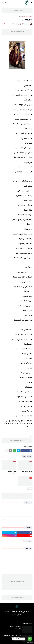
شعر (21, 17)
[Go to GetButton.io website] (30, 642)
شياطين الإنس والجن (27, 471)
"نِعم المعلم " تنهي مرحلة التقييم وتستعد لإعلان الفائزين (12, 636)
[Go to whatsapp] (30, 639)
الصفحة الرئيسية (28, 17)
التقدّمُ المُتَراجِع (12, 471)
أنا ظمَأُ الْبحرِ (29, 488)
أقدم (4, 520)
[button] (32, 3)
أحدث (30, 520)
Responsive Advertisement (17, 11)
